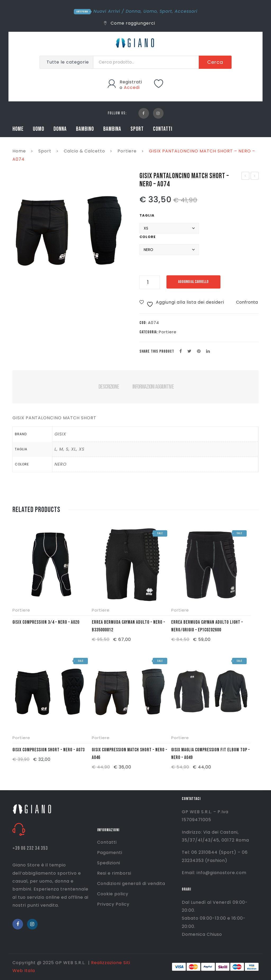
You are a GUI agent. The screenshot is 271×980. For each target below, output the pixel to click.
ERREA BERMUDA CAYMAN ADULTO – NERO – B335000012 (128, 626)
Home (19, 151)
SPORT (137, 129)
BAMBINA (112, 129)
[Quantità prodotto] (150, 282)
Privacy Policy (113, 904)
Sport (166, 11)
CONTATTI (163, 129)
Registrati (131, 82)
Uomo (150, 11)
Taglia (147, 215)
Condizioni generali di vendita (131, 884)
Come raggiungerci (130, 23)
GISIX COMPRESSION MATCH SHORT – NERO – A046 (130, 754)
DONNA (60, 129)
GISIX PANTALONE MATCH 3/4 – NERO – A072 (245, 176)
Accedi (132, 87)
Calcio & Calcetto (84, 151)
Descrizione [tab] (109, 387)
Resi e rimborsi (114, 873)
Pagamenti (110, 853)
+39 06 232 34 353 (30, 848)
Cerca (215, 62)
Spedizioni (109, 863)
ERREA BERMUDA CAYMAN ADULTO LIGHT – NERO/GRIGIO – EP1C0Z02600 (207, 626)
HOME (18, 129)
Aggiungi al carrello (194, 282)
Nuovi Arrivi (107, 11)
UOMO (39, 129)
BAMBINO (85, 129)
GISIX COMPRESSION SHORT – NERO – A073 (49, 750)
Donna (133, 11)
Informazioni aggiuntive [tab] (153, 387)
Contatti (107, 842)
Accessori (186, 11)
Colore (148, 237)
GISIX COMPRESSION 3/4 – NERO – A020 (46, 622)
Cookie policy (113, 894)
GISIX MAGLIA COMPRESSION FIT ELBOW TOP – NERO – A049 (211, 754)
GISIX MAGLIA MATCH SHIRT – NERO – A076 (255, 176)
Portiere (127, 151)
